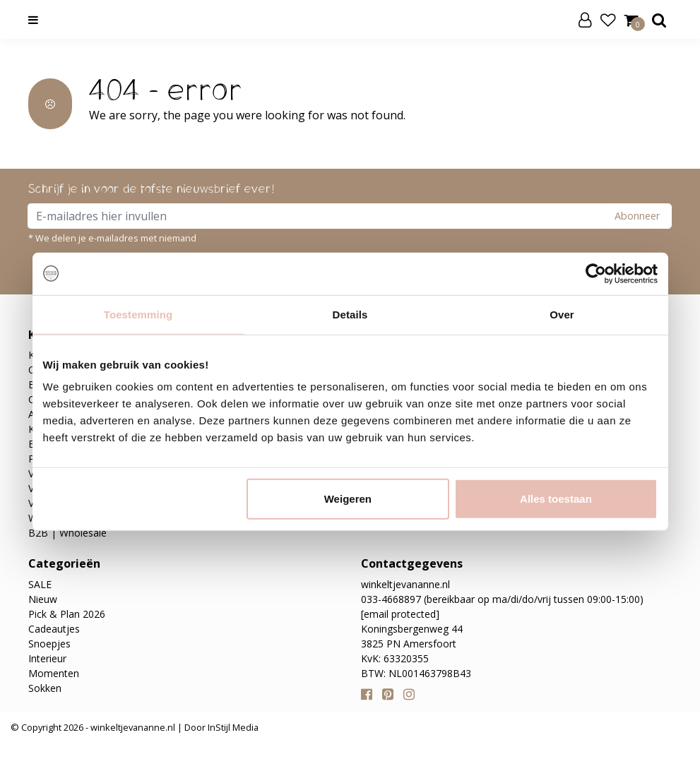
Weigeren (348, 499)
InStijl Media (232, 727)
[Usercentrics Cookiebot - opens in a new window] (596, 273)
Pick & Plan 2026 (67, 614)
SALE (40, 584)
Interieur (47, 658)
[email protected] (400, 614)
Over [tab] (562, 314)
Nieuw (43, 599)
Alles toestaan (556, 499)
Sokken (45, 688)
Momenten (54, 673)
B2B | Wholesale (67, 533)
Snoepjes (49, 644)
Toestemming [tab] (138, 314)
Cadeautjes (54, 629)
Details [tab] (350, 314)
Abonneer (637, 216)
